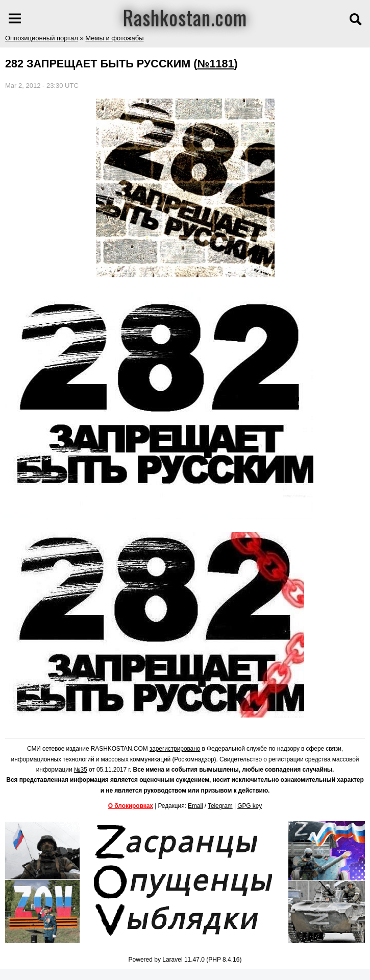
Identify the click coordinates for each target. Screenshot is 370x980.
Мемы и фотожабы (114, 38)
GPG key (250, 806)
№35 (81, 770)
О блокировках (131, 806)
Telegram (220, 806)
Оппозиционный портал (42, 38)
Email (195, 806)
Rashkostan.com (185, 17)
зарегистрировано (175, 749)
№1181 (215, 64)
